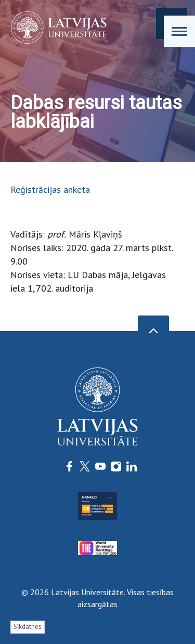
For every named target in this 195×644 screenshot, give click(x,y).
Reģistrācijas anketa (50, 189)
